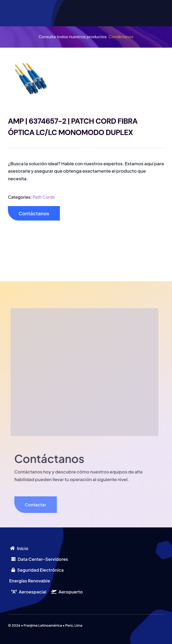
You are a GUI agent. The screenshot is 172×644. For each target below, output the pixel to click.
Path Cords (44, 197)
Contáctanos (121, 37)
